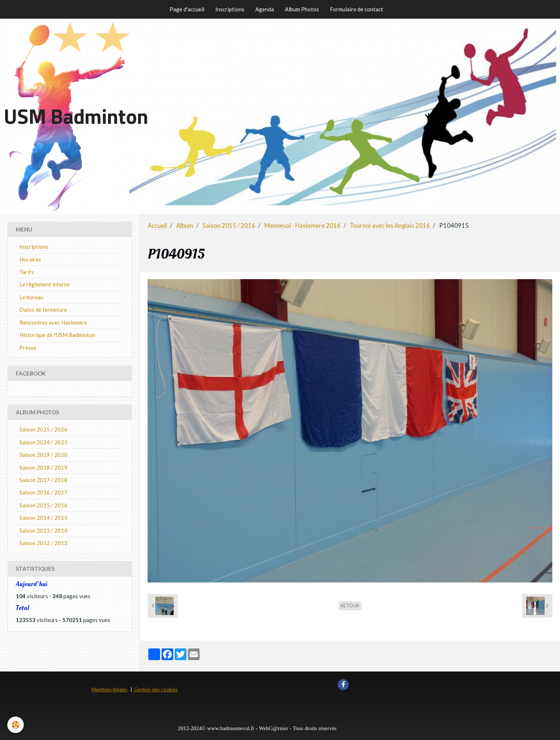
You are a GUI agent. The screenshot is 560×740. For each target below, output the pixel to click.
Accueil (157, 226)
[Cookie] (16, 725)
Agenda (265, 9)
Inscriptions (230, 9)
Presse (28, 348)
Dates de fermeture (43, 310)
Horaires (30, 259)
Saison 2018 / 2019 (43, 467)
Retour (350, 606)
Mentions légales (110, 689)
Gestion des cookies (156, 689)
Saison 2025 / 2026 (43, 429)
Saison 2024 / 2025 (43, 442)
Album (185, 226)
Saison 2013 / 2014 (43, 530)
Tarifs (27, 272)
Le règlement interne (45, 284)
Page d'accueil (187, 9)
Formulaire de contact (357, 9)
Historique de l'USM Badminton (57, 335)
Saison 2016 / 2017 (43, 492)
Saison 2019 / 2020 (43, 455)
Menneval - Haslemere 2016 (303, 226)
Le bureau (31, 297)
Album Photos (302, 9)
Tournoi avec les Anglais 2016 (390, 226)
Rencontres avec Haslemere (53, 322)
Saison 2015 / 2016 (229, 226)
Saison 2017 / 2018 (43, 480)
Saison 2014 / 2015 (43, 518)
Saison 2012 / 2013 (43, 543)
